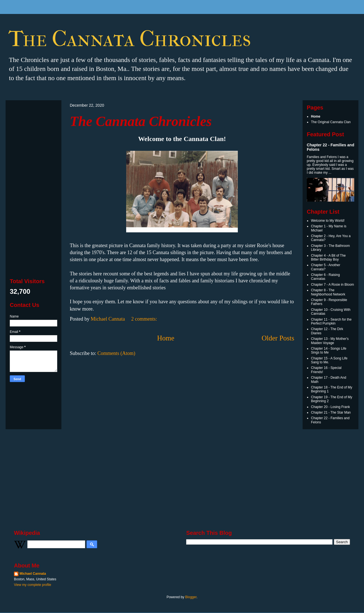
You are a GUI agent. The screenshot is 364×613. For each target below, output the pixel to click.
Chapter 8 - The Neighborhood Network (328, 292)
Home (166, 338)
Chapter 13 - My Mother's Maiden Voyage (330, 341)
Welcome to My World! (328, 221)
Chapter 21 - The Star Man (331, 412)
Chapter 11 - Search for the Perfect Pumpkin (331, 321)
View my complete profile (33, 585)
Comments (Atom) (116, 353)
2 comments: (145, 319)
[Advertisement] (33, 188)
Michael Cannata (33, 574)
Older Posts (278, 338)
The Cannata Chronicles (141, 121)
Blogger (191, 597)
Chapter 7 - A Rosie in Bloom (332, 285)
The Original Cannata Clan (331, 122)
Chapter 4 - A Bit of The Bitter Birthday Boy (328, 257)
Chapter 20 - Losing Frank (330, 407)
